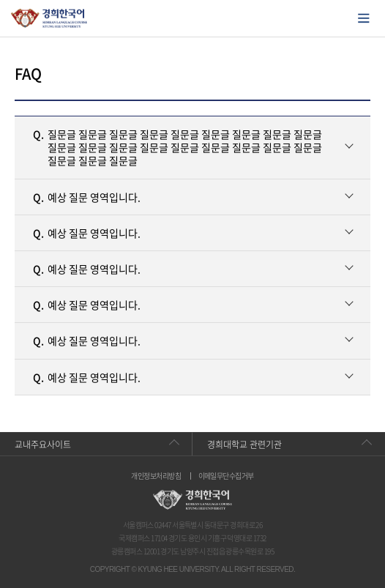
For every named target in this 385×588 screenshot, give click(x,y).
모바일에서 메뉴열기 (364, 18)
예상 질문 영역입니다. (87, 197)
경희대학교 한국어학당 (49, 18)
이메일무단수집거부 (226, 476)
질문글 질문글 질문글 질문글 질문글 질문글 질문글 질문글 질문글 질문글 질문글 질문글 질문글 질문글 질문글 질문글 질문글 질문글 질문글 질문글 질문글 (177, 147)
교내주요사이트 (43, 444)
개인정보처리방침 (156, 476)
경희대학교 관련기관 (244, 444)
